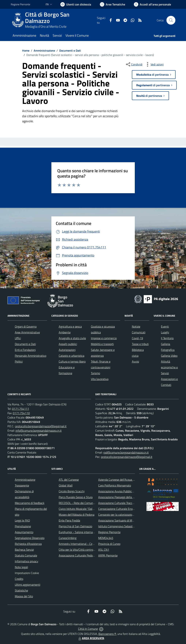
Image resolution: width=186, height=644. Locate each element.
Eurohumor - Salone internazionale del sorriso (87, 532)
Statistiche (21, 590)
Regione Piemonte (109, 532)
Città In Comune (88, 629)
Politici (19, 361)
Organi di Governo (26, 326)
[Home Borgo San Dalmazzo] (54, 20)
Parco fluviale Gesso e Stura (76, 497)
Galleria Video (169, 356)
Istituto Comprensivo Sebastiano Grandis (123, 526)
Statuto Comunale (26, 555)
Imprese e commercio (104, 338)
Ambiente (65, 332)
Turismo (95, 373)
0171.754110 (21, 413)
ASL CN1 (104, 550)
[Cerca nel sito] (171, 20)
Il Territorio (167, 338)
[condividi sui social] (134, 64)
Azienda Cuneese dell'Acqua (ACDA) (120, 480)
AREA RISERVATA (91, 638)
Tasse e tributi (140, 344)
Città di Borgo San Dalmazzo (47, 18)
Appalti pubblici (68, 344)
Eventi (165, 326)
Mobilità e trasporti (102, 344)
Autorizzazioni (67, 350)
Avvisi (135, 361)
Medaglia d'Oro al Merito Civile (46, 27)
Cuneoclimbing (68, 538)
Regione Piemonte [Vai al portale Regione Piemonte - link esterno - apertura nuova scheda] (20, 4)
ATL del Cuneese (69, 480)
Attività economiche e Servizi (169, 367)
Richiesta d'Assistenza (28, 544)
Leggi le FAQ (22, 520)
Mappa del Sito (24, 596)
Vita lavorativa (100, 379)
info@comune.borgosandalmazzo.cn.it (39, 431)
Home (26, 50)
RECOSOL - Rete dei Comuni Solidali (81, 503)
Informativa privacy (27, 561)
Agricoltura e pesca (70, 326)
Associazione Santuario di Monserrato (121, 520)
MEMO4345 (106, 538)
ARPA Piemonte (108, 555)
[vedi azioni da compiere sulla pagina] (154, 64)
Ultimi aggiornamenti (28, 585)
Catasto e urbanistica (72, 356)
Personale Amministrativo (31, 356)
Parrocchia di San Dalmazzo (75, 526)
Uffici (18, 338)
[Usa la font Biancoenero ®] (76, 4)
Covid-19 (137, 338)
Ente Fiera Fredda (69, 520)
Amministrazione (44, 50)
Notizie (136, 326)
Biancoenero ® (107, 634)
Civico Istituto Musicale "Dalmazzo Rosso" (84, 509)
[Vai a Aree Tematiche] (112, 4)
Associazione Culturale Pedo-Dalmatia (82, 555)
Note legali (21, 567)
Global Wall (66, 485)
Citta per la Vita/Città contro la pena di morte (86, 550)
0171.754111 (21, 409)
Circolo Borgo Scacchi (72, 491)
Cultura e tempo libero (72, 361)
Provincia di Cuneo (109, 544)
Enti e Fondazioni (25, 350)
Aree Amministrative (27, 332)
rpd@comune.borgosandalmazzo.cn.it (126, 452)
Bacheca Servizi (24, 550)
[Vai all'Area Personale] (152, 4)
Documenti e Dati (70, 50)
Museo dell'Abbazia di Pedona (77, 515)
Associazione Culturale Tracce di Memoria (123, 503)
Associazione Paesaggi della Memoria (121, 497)
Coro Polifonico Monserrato (115, 485)
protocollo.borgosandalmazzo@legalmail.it (41, 426)
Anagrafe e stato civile (72, 338)
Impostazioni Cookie (27, 573)
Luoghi (165, 332)
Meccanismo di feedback (30, 503)
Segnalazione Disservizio (30, 538)
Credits (19, 579)
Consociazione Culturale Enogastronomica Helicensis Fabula (134, 509)
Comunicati (139, 332)
